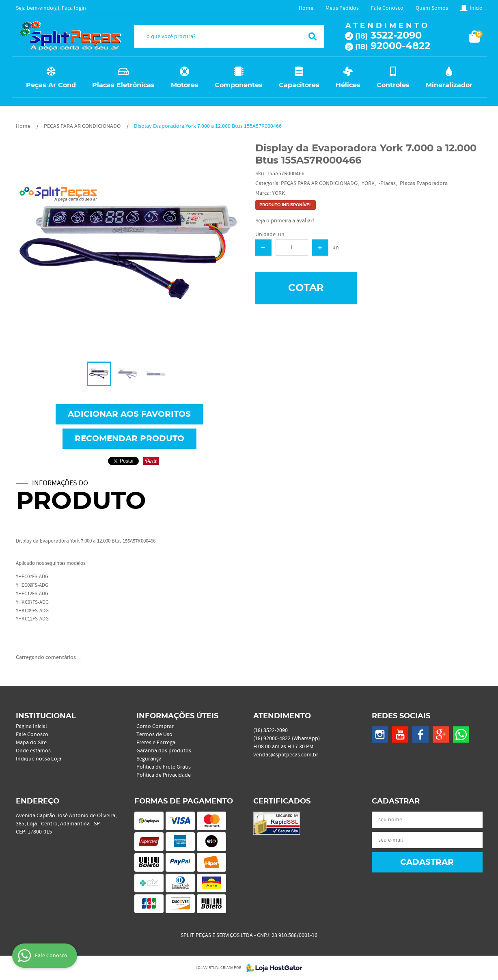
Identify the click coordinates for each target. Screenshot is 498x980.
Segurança (149, 759)
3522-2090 (388, 36)
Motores (185, 85)
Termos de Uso (154, 734)
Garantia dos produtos (164, 751)
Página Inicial (31, 726)
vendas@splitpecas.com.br (286, 755)
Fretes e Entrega (156, 743)
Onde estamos (33, 751)
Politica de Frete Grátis (164, 767)
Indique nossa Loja (39, 759)
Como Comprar (155, 726)
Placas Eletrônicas (123, 85)
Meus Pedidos (342, 8)
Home (306, 8)
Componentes (239, 85)
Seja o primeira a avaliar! (285, 221)
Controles (393, 85)
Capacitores (299, 85)
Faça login (74, 8)
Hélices (348, 85)
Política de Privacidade (164, 775)
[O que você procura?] (313, 37)
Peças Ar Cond (51, 85)
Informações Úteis (177, 716)
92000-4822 (393, 46)
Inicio (476, 8)
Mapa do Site (31, 743)
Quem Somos (432, 8)
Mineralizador (449, 85)
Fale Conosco (387, 8)
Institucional (46, 716)
